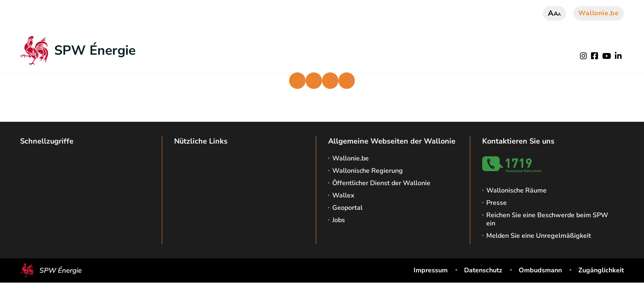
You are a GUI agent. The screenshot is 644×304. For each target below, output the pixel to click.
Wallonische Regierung (368, 171)
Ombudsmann (540, 270)
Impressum (431, 270)
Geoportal (347, 208)
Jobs (339, 220)
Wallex (343, 195)
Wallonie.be (599, 13)
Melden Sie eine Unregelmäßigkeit (539, 236)
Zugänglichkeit (601, 270)
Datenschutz (483, 270)
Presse (497, 203)
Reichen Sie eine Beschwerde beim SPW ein (547, 219)
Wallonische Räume (516, 190)
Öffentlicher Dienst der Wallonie (381, 183)
